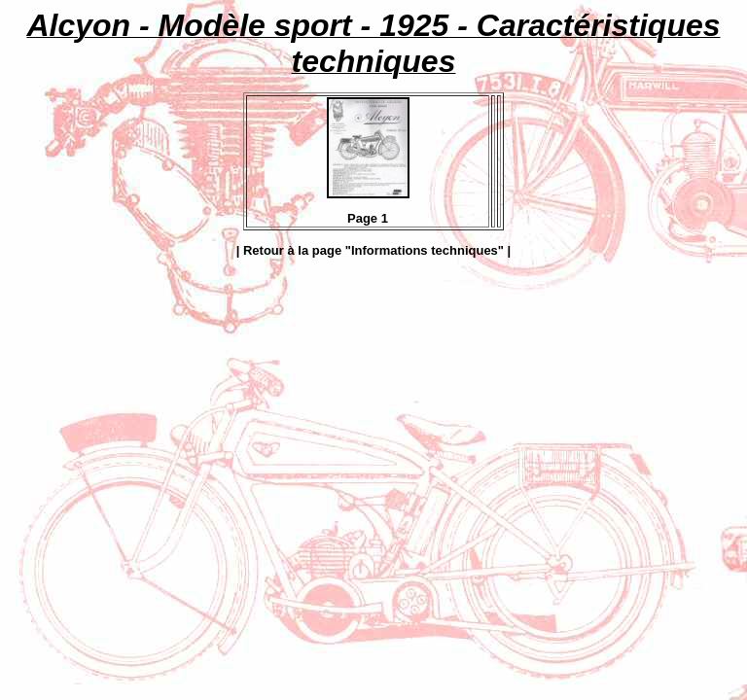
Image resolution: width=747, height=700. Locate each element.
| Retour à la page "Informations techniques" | (374, 250)
